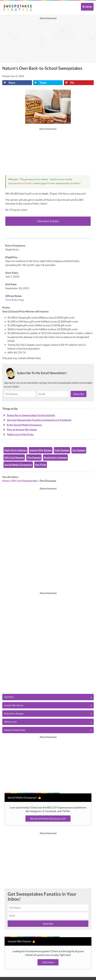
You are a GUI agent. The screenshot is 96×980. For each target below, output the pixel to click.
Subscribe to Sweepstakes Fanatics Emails (31, 415)
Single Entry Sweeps (55, 457)
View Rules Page (15, 300)
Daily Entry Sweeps (15, 450)
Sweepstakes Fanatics (21, 183)
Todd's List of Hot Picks (20, 434)
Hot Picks (41, 465)
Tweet (40, 83)
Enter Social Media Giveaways (24, 425)
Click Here (48, 962)
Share (9, 83)
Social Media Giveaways (18, 465)
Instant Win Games (41, 450)
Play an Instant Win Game (22, 430)
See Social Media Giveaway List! (48, 819)
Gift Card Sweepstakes (24, 481)
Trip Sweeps (34, 457)
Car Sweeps (79, 450)
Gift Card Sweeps (14, 457)
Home (6, 481)
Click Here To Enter (48, 221)
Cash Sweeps (62, 450)
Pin (69, 83)
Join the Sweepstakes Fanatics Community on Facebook (39, 420)
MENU (87, 7)
